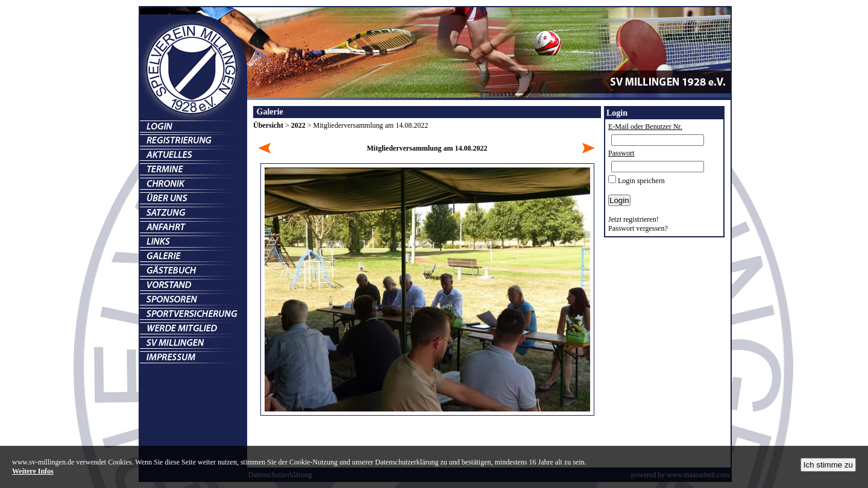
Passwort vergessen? (638, 228)
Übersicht (268, 125)
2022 (298, 125)
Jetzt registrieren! (634, 219)
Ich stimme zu (828, 465)
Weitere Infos (33, 471)
